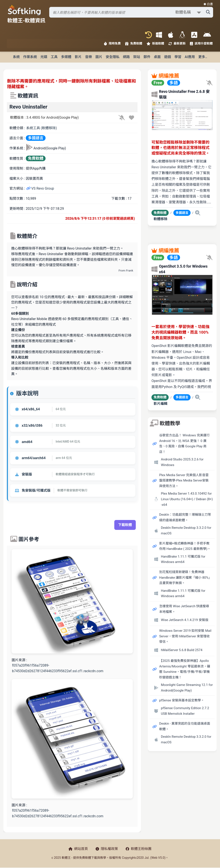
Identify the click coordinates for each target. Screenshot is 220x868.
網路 (126, 57)
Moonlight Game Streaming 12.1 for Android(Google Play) (187, 688)
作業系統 (30, 57)
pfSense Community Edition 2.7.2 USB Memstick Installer (185, 711)
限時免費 (112, 44)
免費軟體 (134, 44)
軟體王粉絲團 (139, 849)
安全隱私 (113, 57)
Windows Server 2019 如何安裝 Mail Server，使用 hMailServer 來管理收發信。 (185, 636)
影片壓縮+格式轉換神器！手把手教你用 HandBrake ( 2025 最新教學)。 (185, 546)
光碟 (44, 57)
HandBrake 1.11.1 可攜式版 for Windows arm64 (183, 559)
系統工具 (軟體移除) (42, 128)
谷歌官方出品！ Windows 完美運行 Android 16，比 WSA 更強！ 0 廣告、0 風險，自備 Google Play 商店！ (184, 444)
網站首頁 (78, 849)
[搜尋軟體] (131, 12)
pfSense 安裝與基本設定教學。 (182, 700)
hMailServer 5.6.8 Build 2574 (182, 650)
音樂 (89, 57)
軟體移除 (160, 219)
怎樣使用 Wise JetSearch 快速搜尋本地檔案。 (184, 609)
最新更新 (177, 44)
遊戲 (168, 57)
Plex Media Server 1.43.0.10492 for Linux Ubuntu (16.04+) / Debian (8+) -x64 (187, 499)
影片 (78, 57)
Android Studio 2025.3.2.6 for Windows (182, 462)
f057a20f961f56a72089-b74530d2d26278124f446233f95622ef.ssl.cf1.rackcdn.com (58, 668)
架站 (137, 57)
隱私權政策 (107, 849)
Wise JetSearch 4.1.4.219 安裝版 (185, 620)
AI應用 (190, 57)
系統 (16, 57)
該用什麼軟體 (201, 44)
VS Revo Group (40, 188)
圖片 (99, 57)
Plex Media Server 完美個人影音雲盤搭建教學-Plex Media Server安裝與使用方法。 (184, 481)
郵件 (147, 57)
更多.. (203, 57)
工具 (54, 57)
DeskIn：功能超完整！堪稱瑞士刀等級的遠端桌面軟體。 (185, 517)
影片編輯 (160, 404)
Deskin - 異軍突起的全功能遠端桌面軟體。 (185, 726)
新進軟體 (155, 44)
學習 (178, 57)
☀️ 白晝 (208, 4)
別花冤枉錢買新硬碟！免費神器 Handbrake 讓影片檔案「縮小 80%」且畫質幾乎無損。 (185, 577)
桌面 (157, 57)
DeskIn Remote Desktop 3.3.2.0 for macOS (186, 531)
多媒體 (66, 57)
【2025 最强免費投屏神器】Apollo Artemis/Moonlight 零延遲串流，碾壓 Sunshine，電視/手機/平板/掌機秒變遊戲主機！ (185, 669)
